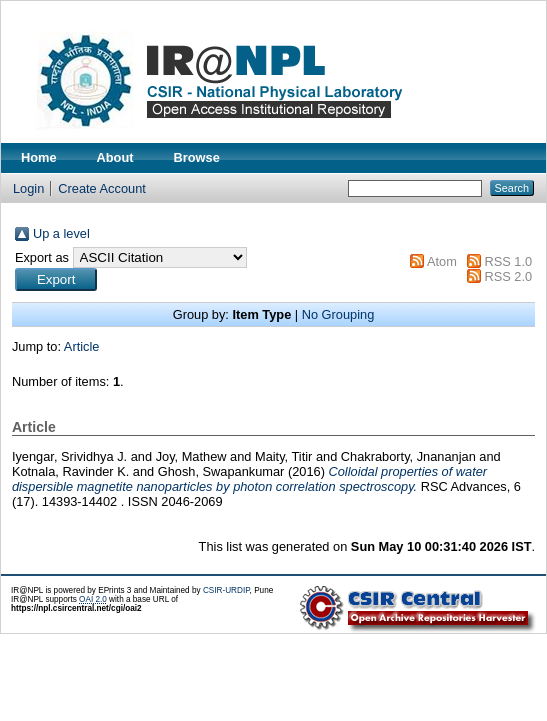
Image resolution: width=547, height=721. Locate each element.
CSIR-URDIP (226, 590)
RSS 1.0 (508, 261)
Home (39, 157)
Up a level (61, 233)
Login (28, 188)
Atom (442, 261)
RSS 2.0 (508, 276)
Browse (197, 157)
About (115, 157)
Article (82, 346)
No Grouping (338, 314)
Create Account (102, 188)
